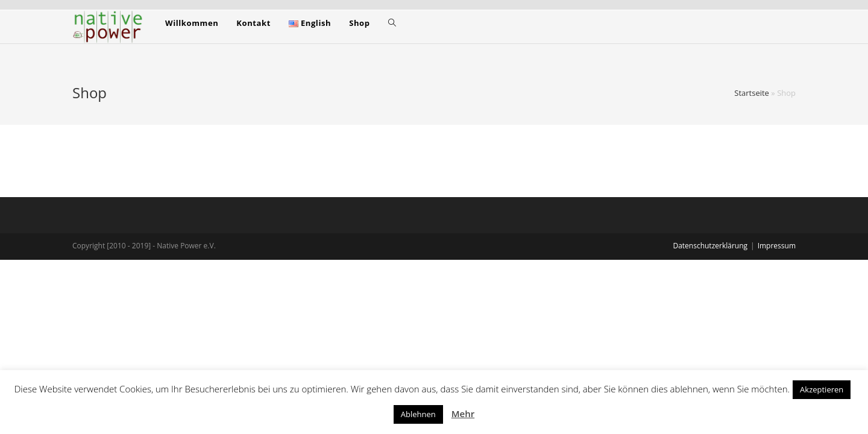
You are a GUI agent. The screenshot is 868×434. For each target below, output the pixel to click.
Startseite (752, 93)
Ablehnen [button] (418, 414)
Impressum (777, 246)
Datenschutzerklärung (710, 246)
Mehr (463, 414)
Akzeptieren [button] (822, 389)
